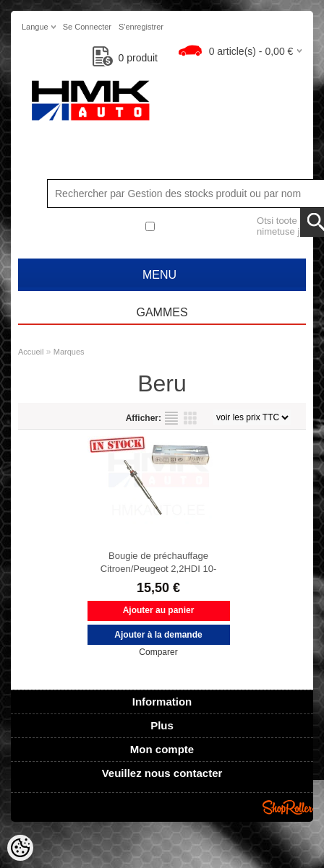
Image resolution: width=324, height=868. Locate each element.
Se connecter (87, 27)
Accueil (31, 352)
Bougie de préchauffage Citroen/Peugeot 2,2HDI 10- (158, 562)
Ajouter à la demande (158, 635)
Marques (69, 352)
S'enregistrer (141, 27)
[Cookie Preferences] (20, 848)
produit (125, 58)
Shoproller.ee (288, 807)
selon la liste (171, 418)
